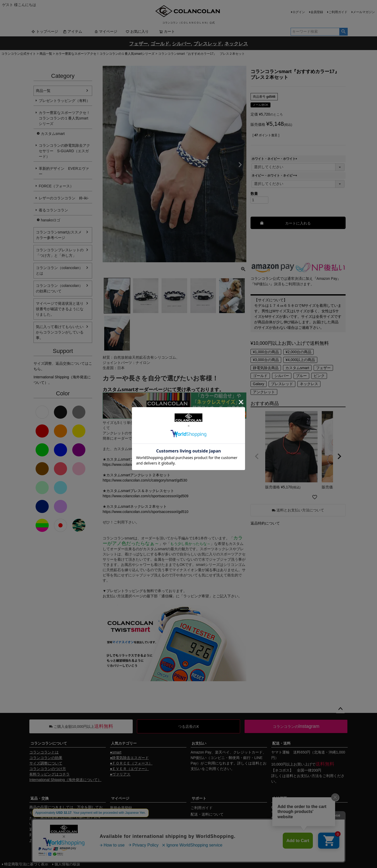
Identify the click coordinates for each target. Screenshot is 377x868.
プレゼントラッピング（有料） (64, 101)
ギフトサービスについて (211, 834)
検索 (343, 32)
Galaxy (259, 384)
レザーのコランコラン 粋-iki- (64, 198)
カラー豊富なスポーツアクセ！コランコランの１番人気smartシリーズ (105, 54)
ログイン (299, 12)
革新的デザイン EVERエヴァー (64, 171)
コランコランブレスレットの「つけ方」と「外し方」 (60, 253)
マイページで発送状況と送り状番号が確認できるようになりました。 (60, 309)
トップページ (45, 31)
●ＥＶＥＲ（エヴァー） (129, 769)
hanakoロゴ (51, 220)
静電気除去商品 (266, 368)
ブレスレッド (282, 384)
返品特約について (265, 523)
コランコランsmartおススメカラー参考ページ (59, 235)
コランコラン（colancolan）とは (59, 271)
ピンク (319, 376)
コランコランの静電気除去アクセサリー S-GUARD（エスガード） (64, 151)
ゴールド (260, 376)
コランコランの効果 (46, 758)
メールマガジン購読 (126, 821)
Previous (109, 165)
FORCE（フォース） (56, 186)
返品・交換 (40, 798)
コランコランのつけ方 (48, 769)
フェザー (323, 368)
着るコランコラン (53, 210)
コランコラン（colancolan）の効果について (59, 288)
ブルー (301, 376)
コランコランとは (44, 752)
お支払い (199, 743)
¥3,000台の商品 (266, 360)
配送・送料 (281, 743)
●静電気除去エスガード (129, 758)
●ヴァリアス (120, 774)
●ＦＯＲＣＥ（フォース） (131, 763)
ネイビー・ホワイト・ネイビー (275, 176)
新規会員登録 (121, 808)
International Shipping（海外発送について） (65, 780)
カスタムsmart (53, 134)
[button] (257, 456)
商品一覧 (46, 54)
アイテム (73, 31)
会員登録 (317, 12)
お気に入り (137, 31)
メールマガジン (364, 12)
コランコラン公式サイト (19, 54)
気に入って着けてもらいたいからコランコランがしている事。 (60, 332)
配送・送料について (207, 814)
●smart (116, 752)
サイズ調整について (46, 763)
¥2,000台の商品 (299, 352)
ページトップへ (340, 709)
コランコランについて (49, 743)
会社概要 (280, 798)
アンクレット (264, 392)
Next (240, 165)
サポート (199, 798)
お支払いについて (205, 821)
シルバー (282, 376)
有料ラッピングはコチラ (49, 774)
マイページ (106, 31)
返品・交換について (207, 827)
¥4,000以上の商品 (300, 360)
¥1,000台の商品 (266, 352)
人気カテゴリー (124, 743)
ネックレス (309, 384)
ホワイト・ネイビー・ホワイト (275, 159)
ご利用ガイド (338, 12)
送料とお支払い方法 (302, 776)
